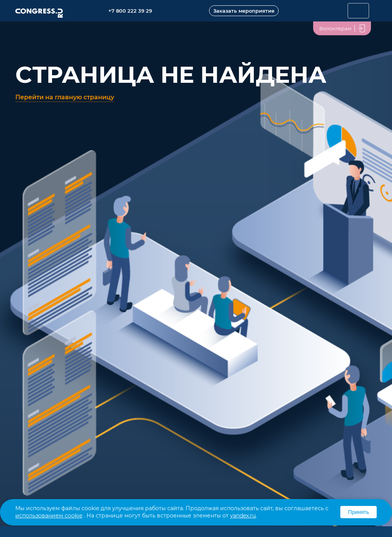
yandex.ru (243, 516)
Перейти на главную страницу (65, 97)
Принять (359, 512)
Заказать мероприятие (244, 11)
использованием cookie (49, 516)
